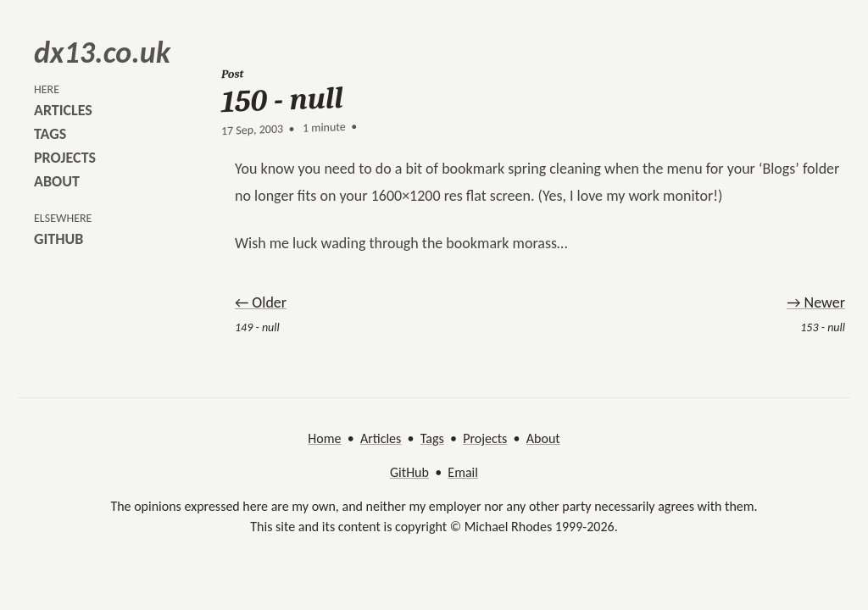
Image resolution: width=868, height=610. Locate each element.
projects (65, 158)
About (543, 438)
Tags (432, 438)
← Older (261, 302)
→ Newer (816, 302)
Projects (485, 438)
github (58, 239)
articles (63, 110)
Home (324, 438)
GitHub (409, 472)
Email (463, 472)
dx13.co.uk (102, 53)
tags (50, 134)
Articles (381, 438)
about (57, 181)
